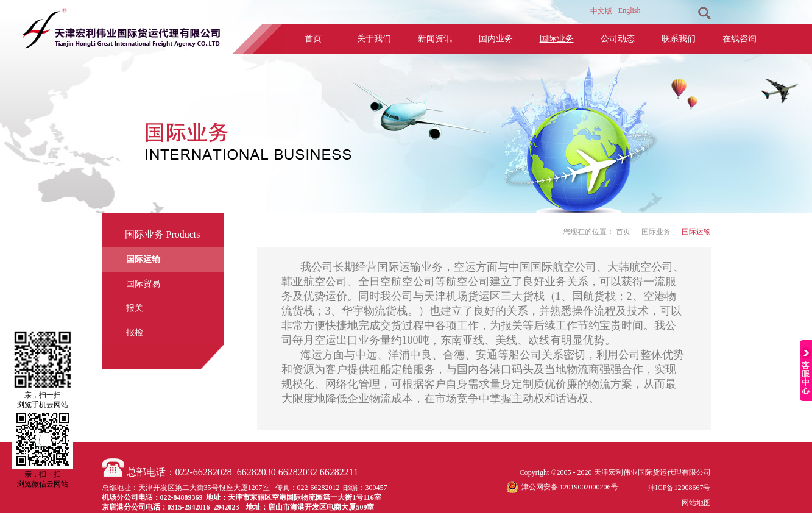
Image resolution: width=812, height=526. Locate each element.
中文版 (601, 11)
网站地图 (694, 503)
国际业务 (656, 232)
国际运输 (696, 232)
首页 (313, 39)
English (630, 10)
